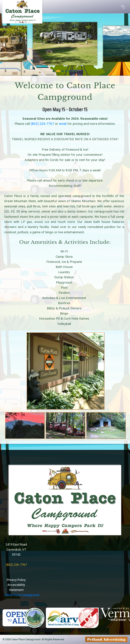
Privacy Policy (16, 580)
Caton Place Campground (22, 595)
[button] (54, 71)
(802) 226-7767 (42, 124)
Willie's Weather (65, 579)
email (63, 124)
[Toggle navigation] (123, 7)
